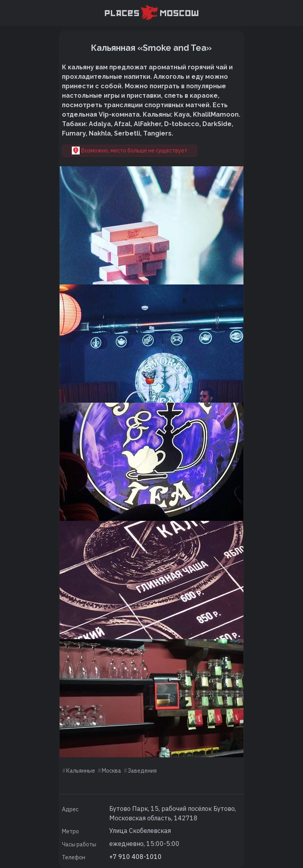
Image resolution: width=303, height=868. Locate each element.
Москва (111, 771)
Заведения (142, 771)
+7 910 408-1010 (136, 857)
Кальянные (81, 771)
